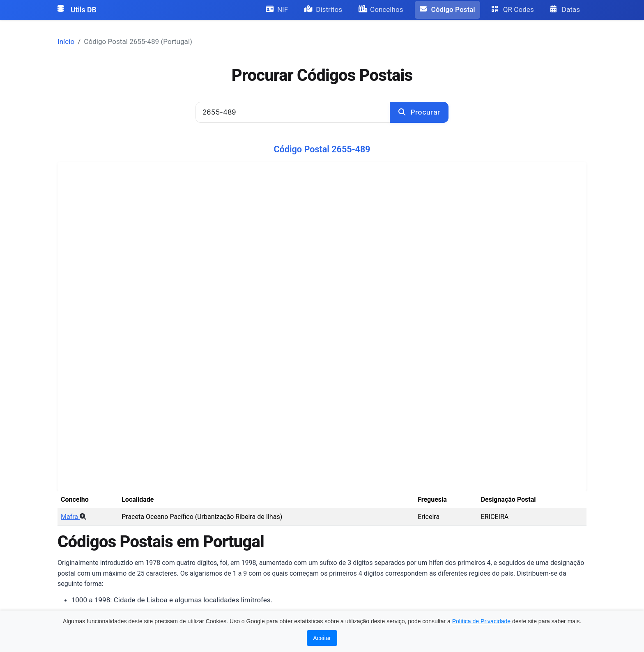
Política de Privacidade (481, 621)
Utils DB (77, 10)
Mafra (74, 517)
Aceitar (322, 638)
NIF (277, 10)
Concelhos (381, 10)
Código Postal (447, 10)
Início (66, 41)
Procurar (419, 112)
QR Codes (513, 10)
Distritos (323, 10)
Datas (565, 10)
